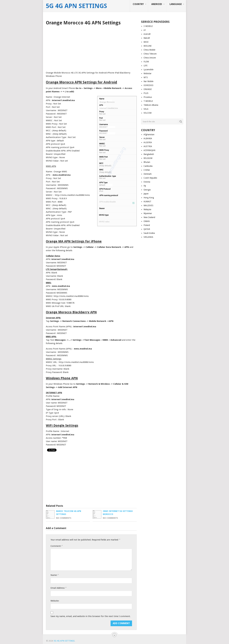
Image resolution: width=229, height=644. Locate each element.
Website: (55, 601)
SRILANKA (148, 237)
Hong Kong (149, 198)
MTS (146, 77)
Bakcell (147, 38)
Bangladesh (149, 154)
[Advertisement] (91, 47)
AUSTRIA (148, 146)
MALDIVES (148, 205)
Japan (146, 194)
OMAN (147, 221)
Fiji (145, 186)
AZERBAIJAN (149, 150)
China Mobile (149, 50)
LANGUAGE (176, 4)
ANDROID (157, 4)
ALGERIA (148, 142)
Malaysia (147, 209)
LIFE (146, 66)
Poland (147, 225)
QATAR (147, 229)
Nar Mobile (148, 81)
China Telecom (150, 54)
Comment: (57, 546)
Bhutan (147, 162)
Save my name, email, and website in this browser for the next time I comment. (91, 616)
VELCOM (148, 113)
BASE (146, 42)
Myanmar (148, 213)
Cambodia (148, 166)
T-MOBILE (148, 101)
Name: (55, 575)
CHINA (147, 170)
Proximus (148, 97)
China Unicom (150, 58)
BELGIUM (148, 158)
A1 (145, 30)
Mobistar (148, 73)
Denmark (148, 174)
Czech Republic (150, 178)
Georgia (147, 190)
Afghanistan (149, 134)
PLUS (146, 93)
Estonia (147, 182)
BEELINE (148, 46)
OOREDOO (148, 85)
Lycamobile (148, 70)
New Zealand (149, 217)
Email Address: (58, 588)
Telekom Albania (151, 105)
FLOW (146, 62)
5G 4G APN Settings (76, 6)
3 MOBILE (148, 26)
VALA (146, 109)
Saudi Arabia (149, 233)
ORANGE (148, 89)
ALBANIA (148, 138)
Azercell (147, 34)
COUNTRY (138, 4)
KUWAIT (147, 202)
